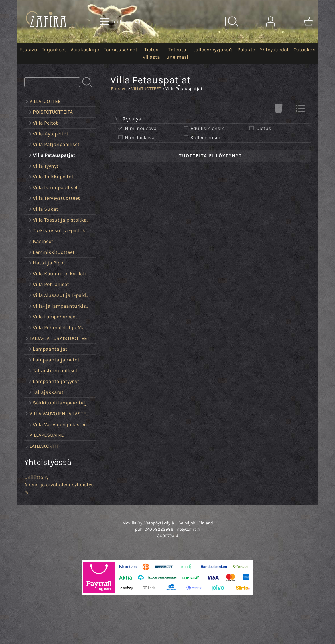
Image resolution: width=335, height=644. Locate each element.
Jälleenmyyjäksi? (213, 50)
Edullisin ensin (204, 128)
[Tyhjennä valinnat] (279, 110)
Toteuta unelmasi (177, 53)
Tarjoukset (54, 50)
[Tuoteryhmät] (121, 21)
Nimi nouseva (137, 128)
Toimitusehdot (121, 50)
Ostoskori (305, 50)
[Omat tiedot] (271, 21)
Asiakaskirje (85, 50)
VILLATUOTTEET (146, 89)
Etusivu (28, 50)
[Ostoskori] (308, 21)
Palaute (246, 50)
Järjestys (127, 119)
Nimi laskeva (136, 138)
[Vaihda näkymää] (300, 110)
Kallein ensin (202, 138)
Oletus (260, 128)
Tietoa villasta (151, 53)
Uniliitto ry (36, 477)
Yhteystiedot (274, 50)
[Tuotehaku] (198, 21)
